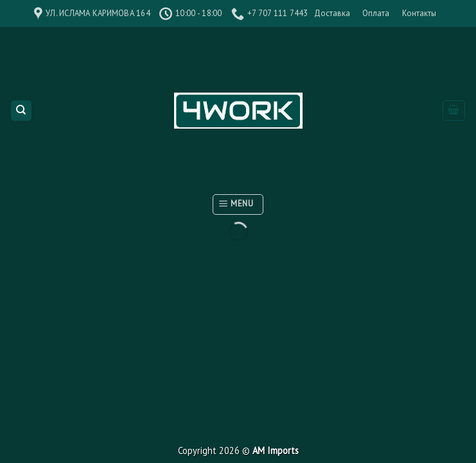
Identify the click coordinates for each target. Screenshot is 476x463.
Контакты (419, 13)
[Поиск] (22, 111)
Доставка (332, 13)
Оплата (376, 13)
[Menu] (238, 204)
